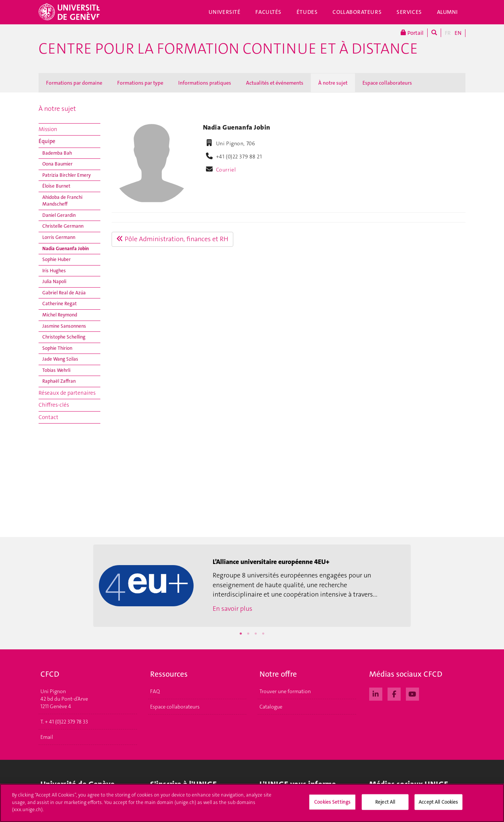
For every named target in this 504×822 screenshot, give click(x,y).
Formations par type (140, 83)
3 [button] (256, 634)
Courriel (226, 170)
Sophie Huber (57, 259)
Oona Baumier (57, 164)
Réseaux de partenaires (67, 393)
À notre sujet (333, 83)
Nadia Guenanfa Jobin (66, 248)
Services (409, 12)
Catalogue (271, 707)
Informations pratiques (205, 83)
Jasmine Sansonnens (64, 326)
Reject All (385, 806)
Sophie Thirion (57, 348)
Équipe (47, 141)
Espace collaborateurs (387, 83)
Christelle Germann (63, 226)
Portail (412, 33)
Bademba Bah (57, 153)
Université (225, 12)
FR (448, 33)
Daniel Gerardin (59, 215)
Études (307, 12)
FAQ (155, 691)
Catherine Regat (60, 304)
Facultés (268, 12)
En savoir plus (233, 609)
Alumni (447, 12)
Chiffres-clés (54, 405)
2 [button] (248, 634)
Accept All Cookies (438, 806)
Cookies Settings (332, 806)
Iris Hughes (54, 271)
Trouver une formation (285, 691)
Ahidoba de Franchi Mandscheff (62, 201)
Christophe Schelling (64, 337)
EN (458, 33)
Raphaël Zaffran (59, 381)
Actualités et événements (275, 83)
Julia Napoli (54, 281)
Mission (48, 129)
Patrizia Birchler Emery (66, 175)
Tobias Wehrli (56, 370)
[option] (252, 586)
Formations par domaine (74, 83)
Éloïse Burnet (56, 186)
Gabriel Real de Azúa (64, 293)
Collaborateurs (357, 12)
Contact (48, 417)
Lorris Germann (59, 237)
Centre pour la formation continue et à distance (228, 49)
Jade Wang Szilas (60, 359)
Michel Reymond (60, 315)
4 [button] (263, 634)
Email (47, 737)
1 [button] (241, 634)
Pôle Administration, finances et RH (172, 239)
